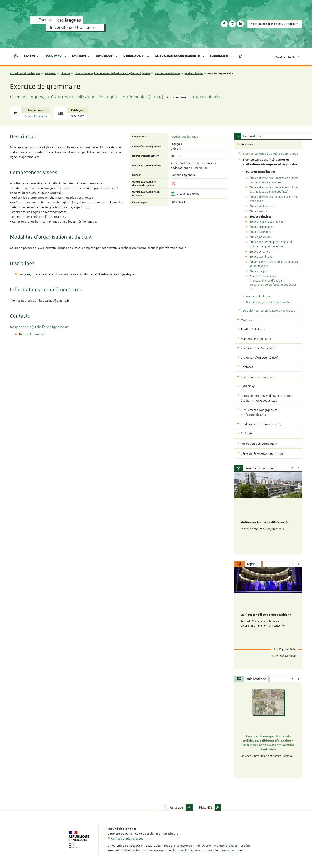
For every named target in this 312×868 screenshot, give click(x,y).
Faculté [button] (32, 57)
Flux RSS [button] (206, 807)
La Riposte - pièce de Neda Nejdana (266, 615)
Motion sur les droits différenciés (265, 523)
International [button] (136, 57)
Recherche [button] (107, 57)
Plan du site (203, 845)
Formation (50, 73)
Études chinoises (194, 73)
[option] (268, 513)
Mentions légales (226, 845)
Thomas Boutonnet (31, 334)
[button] (241, 57)
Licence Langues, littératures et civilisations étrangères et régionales (113, 73)
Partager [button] (176, 807)
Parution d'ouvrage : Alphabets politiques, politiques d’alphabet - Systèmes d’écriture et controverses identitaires (268, 743)
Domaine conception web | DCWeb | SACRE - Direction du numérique (187, 850)
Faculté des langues (36, 116)
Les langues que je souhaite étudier (275, 24)
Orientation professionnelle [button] (180, 57)
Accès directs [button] (287, 57)
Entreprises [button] (222, 57)
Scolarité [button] (81, 57)
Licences (65, 73)
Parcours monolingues (167, 73)
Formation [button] (56, 57)
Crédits (245, 845)
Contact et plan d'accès (127, 838)
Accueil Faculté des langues (25, 73)
